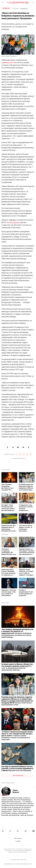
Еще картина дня (18, 776)
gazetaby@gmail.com (10, 864)
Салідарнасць (24, 8)
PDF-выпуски (18, 838)
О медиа (18, 841)
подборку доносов (9, 62)
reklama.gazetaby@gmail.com (24, 864)
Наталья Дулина (13, 222)
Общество (6, 8)
